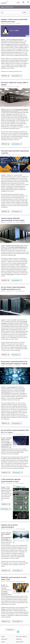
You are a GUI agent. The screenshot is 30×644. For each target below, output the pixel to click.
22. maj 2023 (9, 86)
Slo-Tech (3, 39)
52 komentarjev (16, 76)
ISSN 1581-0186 (20, 642)
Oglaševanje (19, 639)
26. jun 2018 (8, 434)
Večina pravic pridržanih (21, 636)
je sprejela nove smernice (17, 39)
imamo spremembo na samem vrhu (5, 593)
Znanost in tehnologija (21, 222)
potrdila (8, 443)
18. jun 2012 (8, 581)
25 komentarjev (16, 473)
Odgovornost (4, 639)
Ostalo (18, 86)
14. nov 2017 (9, 529)
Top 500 (13, 178)
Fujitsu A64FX (10, 274)
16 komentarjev (16, 144)
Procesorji (18, 23)
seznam (8, 44)
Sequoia (3, 609)
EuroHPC (11, 188)
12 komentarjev (16, 280)
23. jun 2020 (8, 291)
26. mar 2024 (9, 23)
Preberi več (4, 76)
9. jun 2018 (8, 483)
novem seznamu (12, 387)
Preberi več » (5, 472)
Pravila (3, 636)
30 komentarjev (5, 509)
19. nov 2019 (9, 365)
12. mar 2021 (9, 222)
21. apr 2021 (8, 155)
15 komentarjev (16, 423)
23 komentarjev (16, 621)
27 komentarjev (16, 211)
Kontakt (3, 642)
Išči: (2, 13)
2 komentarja (15, 355)
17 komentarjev (16, 571)
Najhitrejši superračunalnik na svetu (15, 246)
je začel (5, 249)
